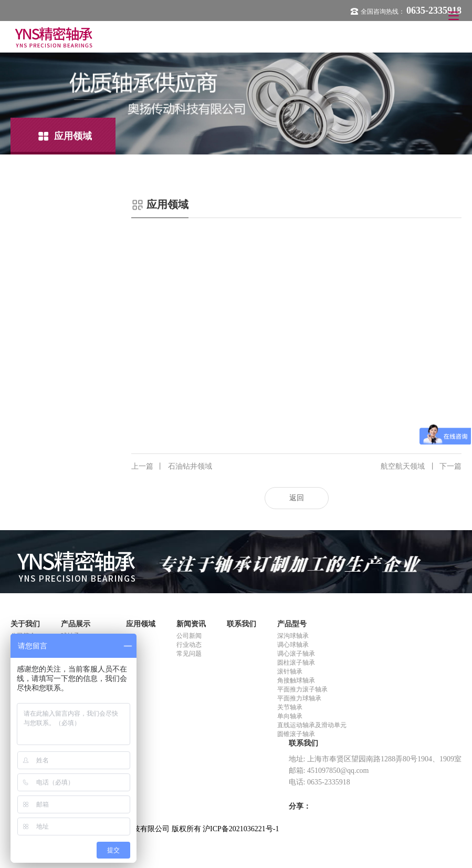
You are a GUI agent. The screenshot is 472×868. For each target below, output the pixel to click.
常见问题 (189, 654)
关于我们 (25, 624)
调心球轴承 (293, 645)
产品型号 (292, 624)
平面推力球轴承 (299, 698)
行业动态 (189, 645)
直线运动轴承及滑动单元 (312, 725)
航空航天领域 (421, 467)
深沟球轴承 (293, 636)
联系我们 (242, 624)
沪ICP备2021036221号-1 (241, 829)
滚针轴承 (290, 671)
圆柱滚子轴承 (296, 663)
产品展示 (76, 624)
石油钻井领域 (172, 467)
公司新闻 (189, 636)
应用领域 (141, 624)
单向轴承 (290, 716)
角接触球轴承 (296, 680)
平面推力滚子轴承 (302, 689)
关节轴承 (290, 707)
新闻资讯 (191, 624)
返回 (297, 498)
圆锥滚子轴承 (296, 734)
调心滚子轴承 (296, 654)
